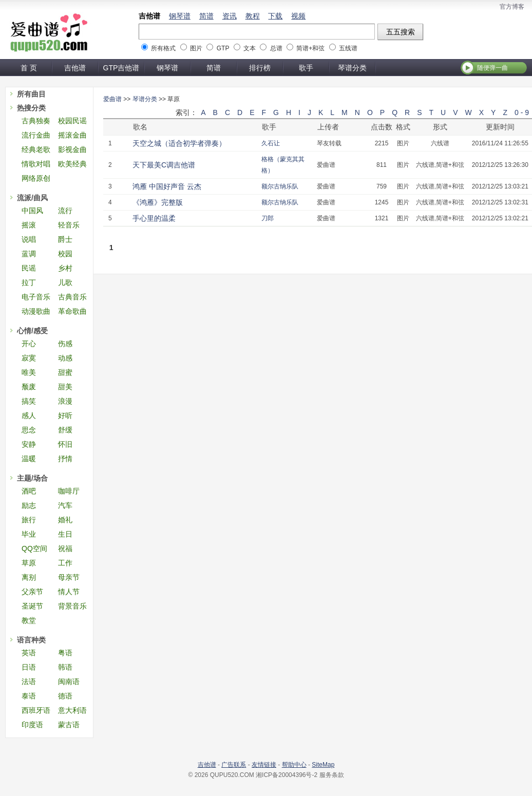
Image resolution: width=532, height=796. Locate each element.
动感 (65, 358)
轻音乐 (69, 225)
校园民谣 (72, 121)
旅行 (29, 520)
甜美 (65, 387)
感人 (29, 415)
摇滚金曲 (72, 135)
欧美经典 (72, 164)
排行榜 (260, 68)
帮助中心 (294, 765)
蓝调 (29, 254)
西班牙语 (36, 710)
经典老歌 (36, 149)
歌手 (306, 68)
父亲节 (32, 592)
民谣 (29, 268)
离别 (29, 577)
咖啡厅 (69, 491)
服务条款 (332, 775)
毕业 (29, 534)
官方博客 (512, 7)
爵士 (65, 239)
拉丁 (29, 282)
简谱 (206, 16)
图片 (196, 48)
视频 (298, 16)
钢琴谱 (180, 16)
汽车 (65, 505)
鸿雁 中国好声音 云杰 (167, 186)
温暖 (29, 459)
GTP (223, 48)
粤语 (65, 653)
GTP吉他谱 (121, 68)
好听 (65, 415)
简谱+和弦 (310, 48)
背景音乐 (72, 606)
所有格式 (163, 48)
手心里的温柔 (154, 218)
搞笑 (29, 401)
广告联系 (234, 765)
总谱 (276, 48)
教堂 (29, 620)
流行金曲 (36, 135)
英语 (29, 653)
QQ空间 (34, 548)
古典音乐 (72, 297)
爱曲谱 (112, 99)
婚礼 (65, 520)
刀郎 (268, 218)
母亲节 (69, 577)
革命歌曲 (72, 311)
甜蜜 (65, 372)
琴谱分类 (352, 68)
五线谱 (348, 48)
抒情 (65, 459)
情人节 (69, 592)
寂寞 (29, 358)
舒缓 (65, 430)
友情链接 (264, 765)
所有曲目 (31, 94)
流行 (65, 211)
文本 (250, 48)
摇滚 (29, 225)
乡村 (65, 268)
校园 (65, 254)
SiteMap (323, 765)
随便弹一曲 (492, 68)
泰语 (29, 696)
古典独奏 (36, 121)
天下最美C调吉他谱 (164, 165)
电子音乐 (36, 297)
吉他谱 (149, 16)
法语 (29, 681)
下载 (275, 16)
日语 (29, 667)
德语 (65, 696)
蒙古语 (69, 725)
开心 (29, 344)
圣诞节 (32, 606)
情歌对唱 (36, 164)
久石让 (271, 143)
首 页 (29, 68)
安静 (29, 444)
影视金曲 (72, 149)
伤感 (65, 344)
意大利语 (72, 710)
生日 (65, 534)
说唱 (29, 239)
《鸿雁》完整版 (158, 202)
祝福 (65, 548)
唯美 (29, 372)
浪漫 (65, 401)
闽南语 (69, 681)
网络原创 (36, 178)
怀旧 (65, 444)
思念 (29, 430)
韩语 (65, 667)
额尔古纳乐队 (280, 186)
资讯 (230, 16)
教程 (253, 16)
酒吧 (29, 491)
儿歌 (65, 282)
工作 (65, 563)
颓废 (29, 387)
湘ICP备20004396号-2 (287, 775)
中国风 (32, 211)
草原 (29, 563)
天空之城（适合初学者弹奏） (179, 143)
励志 (29, 505)
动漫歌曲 (36, 311)
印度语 (32, 725)
